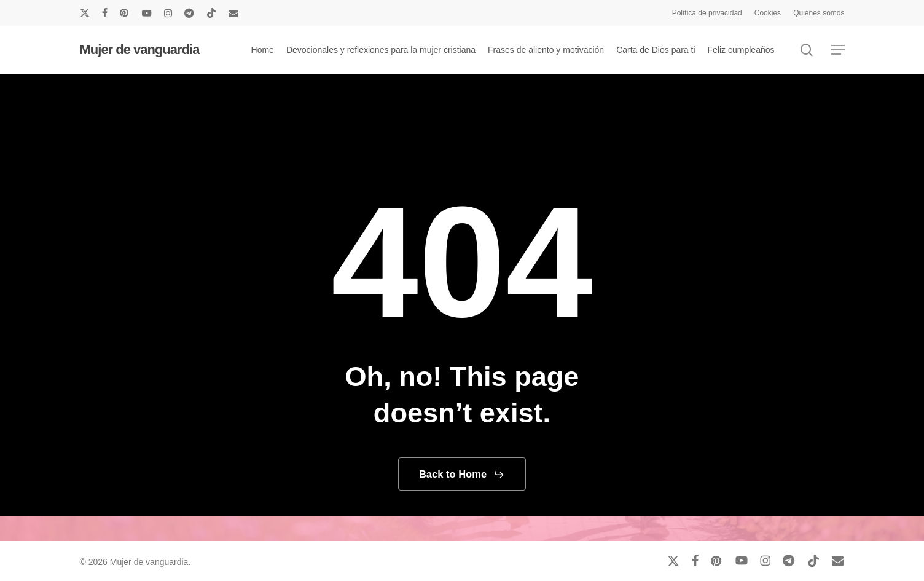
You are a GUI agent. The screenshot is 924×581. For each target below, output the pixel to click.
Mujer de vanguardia (140, 50)
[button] (838, 50)
